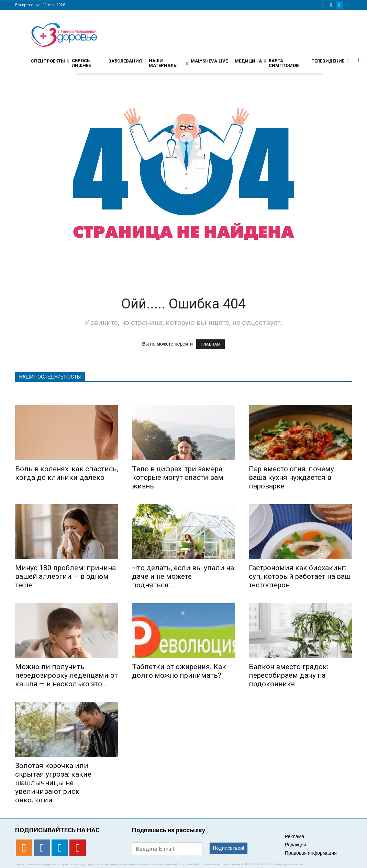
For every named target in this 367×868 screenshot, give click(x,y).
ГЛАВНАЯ (210, 344)
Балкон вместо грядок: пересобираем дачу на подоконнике (288, 675)
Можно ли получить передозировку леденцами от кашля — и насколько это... (66, 675)
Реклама (294, 836)
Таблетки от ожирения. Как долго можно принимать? (179, 671)
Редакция (296, 845)
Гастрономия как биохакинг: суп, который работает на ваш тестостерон (300, 576)
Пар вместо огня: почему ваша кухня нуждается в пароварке (291, 477)
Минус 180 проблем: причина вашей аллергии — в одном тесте (65, 576)
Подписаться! (229, 848)
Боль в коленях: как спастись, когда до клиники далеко (67, 473)
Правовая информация (311, 853)
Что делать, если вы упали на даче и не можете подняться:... (183, 576)
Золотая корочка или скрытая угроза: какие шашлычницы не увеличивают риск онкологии (53, 783)
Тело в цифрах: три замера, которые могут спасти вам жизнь (178, 477)
